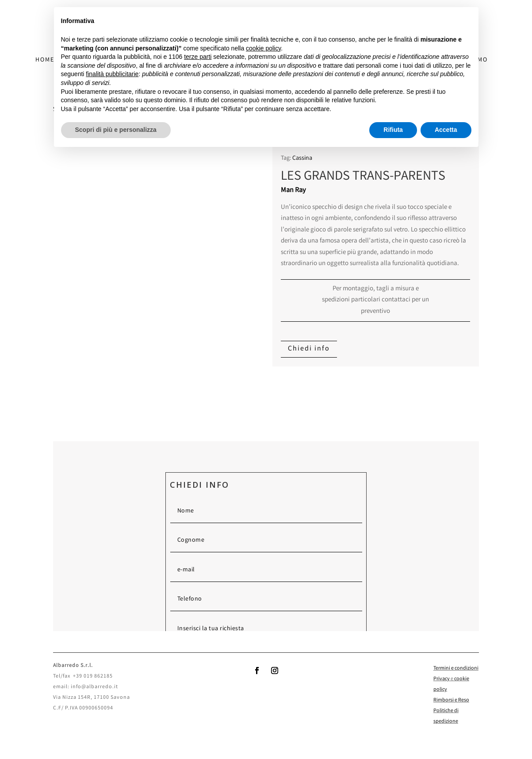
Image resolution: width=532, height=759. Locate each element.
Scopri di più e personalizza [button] (116, 130)
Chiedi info (309, 349)
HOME (45, 61)
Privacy (442, 679)
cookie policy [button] (263, 48)
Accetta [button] (446, 130)
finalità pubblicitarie (112, 74)
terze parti (198, 57)
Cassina (302, 158)
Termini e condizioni (456, 668)
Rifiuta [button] (393, 130)
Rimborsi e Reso (451, 700)
